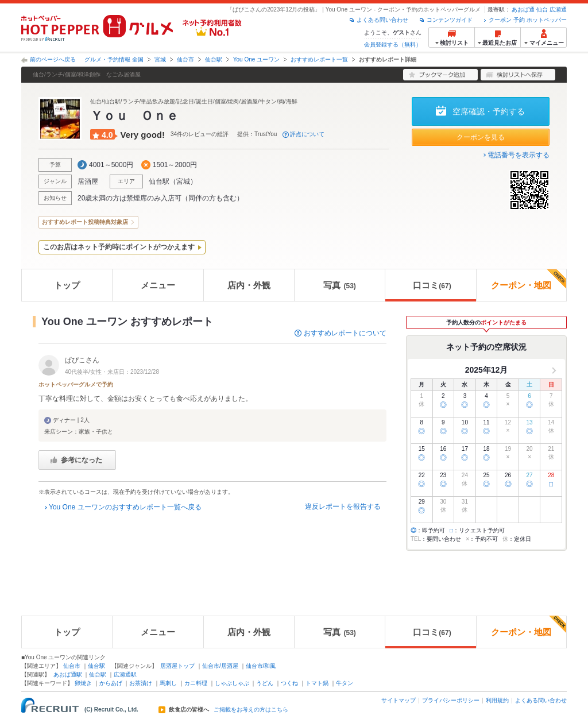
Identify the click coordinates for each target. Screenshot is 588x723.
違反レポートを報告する (343, 507)
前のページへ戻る (53, 59)
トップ (67, 285)
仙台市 (185, 59)
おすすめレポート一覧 (319, 59)
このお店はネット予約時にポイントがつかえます (119, 247)
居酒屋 (88, 181)
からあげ (111, 683)
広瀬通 (558, 9)
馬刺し (168, 683)
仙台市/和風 (261, 666)
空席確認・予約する (489, 111)
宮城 (160, 59)
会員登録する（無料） (393, 45)
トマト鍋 (317, 683)
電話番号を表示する (519, 155)
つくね (289, 683)
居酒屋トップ (177, 666)
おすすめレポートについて (345, 333)
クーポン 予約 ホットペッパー (528, 20)
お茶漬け (141, 683)
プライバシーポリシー (451, 700)
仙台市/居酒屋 (220, 666)
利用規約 (497, 700)
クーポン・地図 (529, 280)
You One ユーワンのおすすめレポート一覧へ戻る (125, 507)
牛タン (345, 683)
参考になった (82, 460)
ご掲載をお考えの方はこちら (251, 710)
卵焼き (83, 683)
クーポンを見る (481, 137)
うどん (265, 683)
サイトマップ (399, 700)
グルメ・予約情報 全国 (114, 59)
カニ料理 (196, 683)
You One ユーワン (256, 59)
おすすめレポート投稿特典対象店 (85, 222)
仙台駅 (214, 59)
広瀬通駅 (125, 674)
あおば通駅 (68, 674)
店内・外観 (249, 285)
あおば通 (523, 9)
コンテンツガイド (450, 20)
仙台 (542, 9)
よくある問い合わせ (382, 20)
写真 (339, 285)
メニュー (158, 285)
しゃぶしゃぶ (232, 683)
